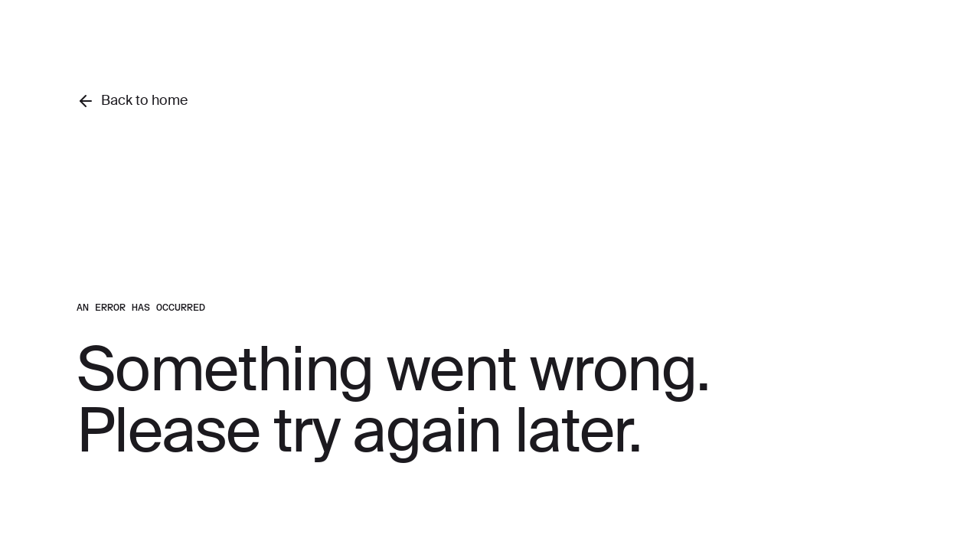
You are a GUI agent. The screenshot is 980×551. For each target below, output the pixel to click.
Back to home (132, 101)
